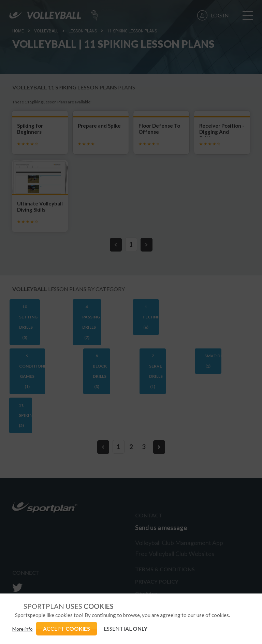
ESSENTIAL (126, 628)
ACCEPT (67, 628)
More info (23, 629)
